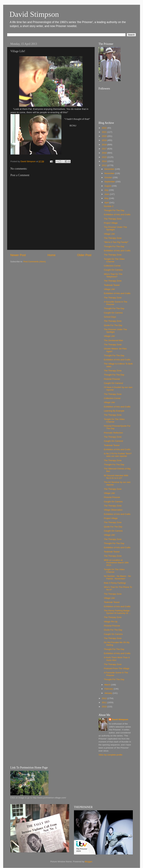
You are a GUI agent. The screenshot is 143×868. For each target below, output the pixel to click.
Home (52, 255)
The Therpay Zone (113, 617)
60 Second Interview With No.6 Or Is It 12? (116, 477)
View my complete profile (111, 755)
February (109, 689)
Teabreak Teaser (112, 285)
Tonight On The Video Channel (114, 260)
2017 (105, 149)
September (110, 182)
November (110, 173)
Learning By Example (114, 411)
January (109, 693)
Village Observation (113, 510)
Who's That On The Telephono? (113, 275)
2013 (105, 165)
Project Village (111, 223)
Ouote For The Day (113, 630)
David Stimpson (34, 14)
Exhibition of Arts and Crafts (117, 214)
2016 (105, 153)
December (110, 169)
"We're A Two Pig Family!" (116, 242)
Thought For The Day (114, 210)
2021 (105, 132)
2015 (105, 157)
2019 (105, 140)
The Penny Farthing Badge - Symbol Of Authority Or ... (117, 612)
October (109, 177)
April (107, 203)
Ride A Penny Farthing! (115, 583)
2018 (105, 145)
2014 (105, 161)
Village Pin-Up (111, 622)
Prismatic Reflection (113, 433)
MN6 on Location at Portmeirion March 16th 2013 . (116, 563)
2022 (105, 128)
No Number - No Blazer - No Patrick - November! (117, 577)
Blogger (89, 862)
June (107, 194)
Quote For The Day (113, 325)
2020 (105, 136)
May (107, 198)
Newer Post (18, 255)
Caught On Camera (113, 270)
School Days (110, 317)
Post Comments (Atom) (35, 262)
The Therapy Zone (113, 219)
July (107, 190)
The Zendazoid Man (113, 340)
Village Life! (109, 234)
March (108, 685)
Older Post (84, 255)
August (108, 186)
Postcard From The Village (117, 668)
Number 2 (109, 206)
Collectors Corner (112, 266)
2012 (105, 698)
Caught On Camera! (113, 383)
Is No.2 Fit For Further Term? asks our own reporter (118, 455)
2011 (105, 702)
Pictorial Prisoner (112, 379)
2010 (105, 707)
